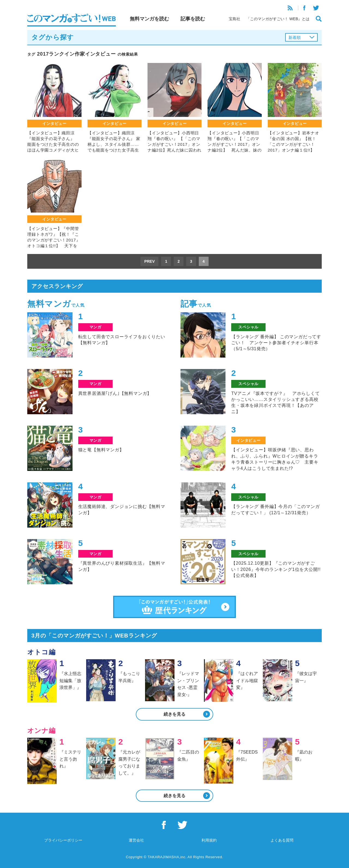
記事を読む (193, 19)
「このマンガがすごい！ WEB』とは (278, 19)
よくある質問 (282, 840)
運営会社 (136, 840)
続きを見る (174, 714)
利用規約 (209, 840)
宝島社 (234, 19)
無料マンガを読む (149, 19)
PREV (149, 261)
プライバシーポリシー (63, 840)
